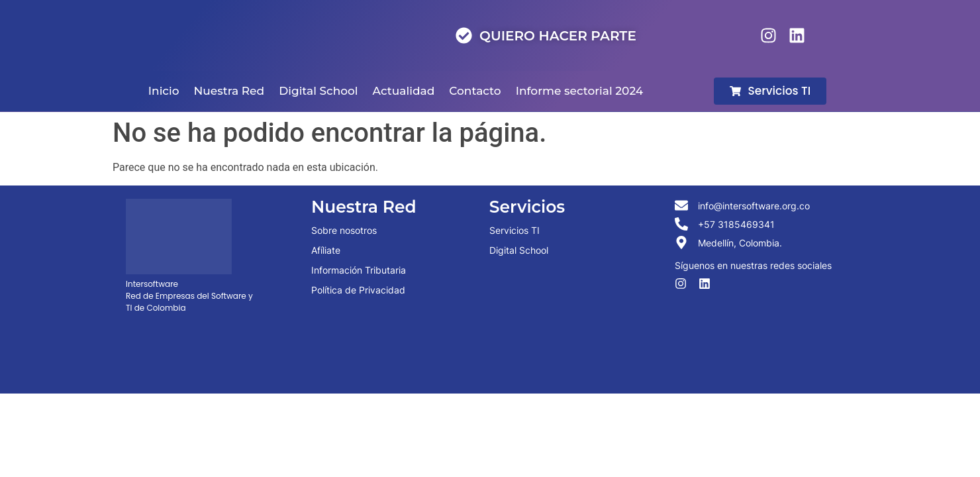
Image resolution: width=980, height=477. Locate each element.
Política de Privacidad (358, 290)
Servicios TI (514, 230)
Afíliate (326, 250)
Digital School (519, 250)
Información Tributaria (359, 270)
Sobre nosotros (344, 230)
